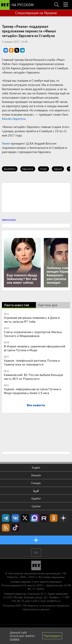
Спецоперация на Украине (36, 13)
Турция (58, 169)
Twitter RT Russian (25, 518)
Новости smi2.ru (9, 219)
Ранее (6, 143)
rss (6, 528)
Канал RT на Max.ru (35, 518)
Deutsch (36, 475)
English (36, 468)
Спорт (43, 169)
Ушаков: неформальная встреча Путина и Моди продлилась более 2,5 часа (32, 391)
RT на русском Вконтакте (15, 518)
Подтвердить (52, 636)
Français (36, 483)
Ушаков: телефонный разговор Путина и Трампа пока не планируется (32, 362)
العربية (36, 491)
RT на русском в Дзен (63, 518)
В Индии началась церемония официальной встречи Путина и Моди (34, 348)
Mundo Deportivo (14, 119)
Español (36, 498)
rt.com (35, 582)
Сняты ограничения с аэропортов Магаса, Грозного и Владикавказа (33, 334)
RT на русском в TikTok (15, 528)
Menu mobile (66, 1)
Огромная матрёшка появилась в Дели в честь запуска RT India (32, 319)
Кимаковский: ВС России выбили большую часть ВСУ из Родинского (34, 377)
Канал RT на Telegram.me (6, 518)
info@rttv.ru (54, 601)
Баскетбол (10, 169)
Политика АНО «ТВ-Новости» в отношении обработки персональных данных (36, 607)
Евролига (28, 169)
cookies (15, 639)
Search (56, 1)
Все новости (36, 405)
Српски (36, 506)
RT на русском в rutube (44, 518)
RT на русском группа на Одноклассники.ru (54, 518)
